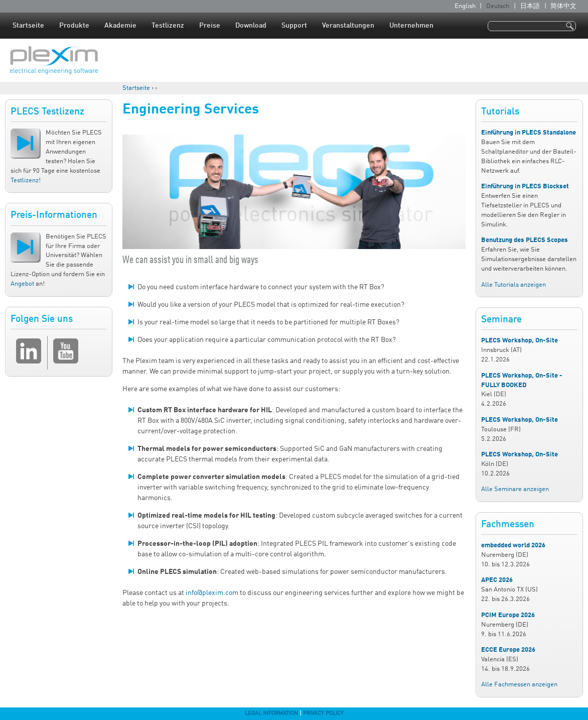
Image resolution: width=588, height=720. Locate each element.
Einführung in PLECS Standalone (529, 133)
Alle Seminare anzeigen (515, 489)
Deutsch (498, 6)
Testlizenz (168, 26)
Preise (210, 26)
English (465, 6)
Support (294, 26)
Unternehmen (411, 26)
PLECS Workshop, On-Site (520, 341)
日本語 (530, 6)
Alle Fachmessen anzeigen (519, 685)
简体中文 (563, 6)
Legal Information (271, 713)
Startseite (28, 26)
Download (251, 26)
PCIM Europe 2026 (508, 615)
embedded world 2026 (513, 546)
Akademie (120, 26)
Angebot (22, 284)
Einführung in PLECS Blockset (525, 187)
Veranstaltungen (348, 26)
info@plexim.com (212, 593)
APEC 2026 (497, 580)
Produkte (74, 26)
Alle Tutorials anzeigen (513, 285)
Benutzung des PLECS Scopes (525, 240)
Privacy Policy (323, 713)
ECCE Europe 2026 (508, 650)
